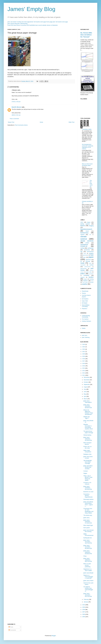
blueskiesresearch (86, 229)
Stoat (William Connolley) (86, 306)
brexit (87, 231)
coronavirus (84, 245)
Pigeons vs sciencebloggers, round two (88, 577)
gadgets (91, 253)
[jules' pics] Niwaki (88, 573)
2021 (84, 352)
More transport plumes (87, 443)
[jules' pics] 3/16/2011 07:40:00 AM (88, 522)
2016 (84, 363)
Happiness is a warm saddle (88, 570)
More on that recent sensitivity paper (87, 165)
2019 (84, 356)
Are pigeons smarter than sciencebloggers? (88, 589)
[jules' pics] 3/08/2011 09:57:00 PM (88, 560)
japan (91, 257)
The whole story (88, 515)
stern (92, 281)
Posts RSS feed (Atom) (14, 25)
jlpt (81, 261)
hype (92, 255)
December (87, 377)
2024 (84, 344)
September (87, 384)
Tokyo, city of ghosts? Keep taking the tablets (88, 478)
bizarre (83, 226)
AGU (82, 222)
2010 (84, 605)
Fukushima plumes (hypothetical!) (88, 496)
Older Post (71, 122)
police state (89, 272)
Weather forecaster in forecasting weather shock (88, 427)
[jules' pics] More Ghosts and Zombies (88, 467)
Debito (84, 328)
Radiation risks (87, 454)
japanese (88, 260)
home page (49, 22)
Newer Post (11, 122)
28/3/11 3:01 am (16, 115)
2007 (84, 612)
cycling (82, 248)
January (86, 602)
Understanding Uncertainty (86, 316)
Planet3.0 (84, 309)
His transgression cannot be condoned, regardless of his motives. (88, 147)
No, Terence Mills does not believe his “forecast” (86, 35)
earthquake (90, 248)
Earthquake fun (88, 538)
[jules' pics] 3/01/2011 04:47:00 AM (88, 595)
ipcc (85, 257)
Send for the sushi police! (88, 584)
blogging (91, 226)
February (86, 599)
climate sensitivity (87, 241)
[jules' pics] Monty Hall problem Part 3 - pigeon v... (88, 504)
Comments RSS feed (26, 25)
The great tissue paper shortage (88, 432)
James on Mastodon (52, 25)
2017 (84, 361)
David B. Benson (17, 107)
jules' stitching (86, 337)
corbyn (87, 243)
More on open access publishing (87, 565)
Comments (12, 630)
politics (83, 274)
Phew (85, 556)
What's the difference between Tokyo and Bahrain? (88, 412)
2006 (84, 614)
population (91, 274)
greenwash (86, 255)
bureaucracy (84, 233)
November (87, 380)
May (85, 394)
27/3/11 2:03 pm (16, 102)
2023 (84, 347)
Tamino (84, 293)
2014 (84, 368)
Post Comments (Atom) (21, 125)
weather (85, 284)
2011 (84, 375)
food (85, 253)
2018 (84, 359)
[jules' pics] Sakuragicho (87, 402)
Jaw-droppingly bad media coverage (87, 462)
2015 (84, 366)
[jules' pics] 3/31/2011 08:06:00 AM (88, 406)
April (85, 396)
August (86, 387)
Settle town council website (39, 25)
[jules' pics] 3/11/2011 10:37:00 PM (88, 542)
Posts (11, 627)
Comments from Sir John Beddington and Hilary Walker (88, 511)
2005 (84, 617)
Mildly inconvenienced (88, 535)
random (91, 277)
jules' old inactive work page (60, 22)
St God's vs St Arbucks (87, 483)
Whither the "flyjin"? (87, 417)
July (85, 389)
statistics (85, 281)
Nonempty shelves (88, 499)
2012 (84, 373)
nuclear (92, 265)
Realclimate (85, 291)
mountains (83, 265)
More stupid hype (88, 525)
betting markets (85, 224)
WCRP (92, 282)
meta (90, 263)
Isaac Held (85, 301)
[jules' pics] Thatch (88, 581)
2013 (84, 371)
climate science (84, 238)
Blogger (54, 636)
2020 (84, 354)
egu (81, 251)
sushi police (85, 283)
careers (82, 235)
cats (90, 235)
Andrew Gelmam (86, 321)
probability (86, 275)
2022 (84, 349)
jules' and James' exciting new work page (19, 22)
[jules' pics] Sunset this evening (88, 531)
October (86, 382)
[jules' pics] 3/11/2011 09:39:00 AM (88, 547)
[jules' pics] (86, 518)
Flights (85, 473)
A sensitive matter (87, 129)
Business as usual (88, 492)
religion (85, 279)
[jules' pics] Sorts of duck (88, 457)
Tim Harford (85, 319)
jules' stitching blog (22, 23)
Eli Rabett (85, 303)
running (92, 279)
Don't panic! (87, 528)
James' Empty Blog (31, 9)
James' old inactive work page (38, 22)
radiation (83, 277)
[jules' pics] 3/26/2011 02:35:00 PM (88, 439)
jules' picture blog (12, 23)
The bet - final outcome (91, 183)
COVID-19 (84, 246)
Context (86, 471)
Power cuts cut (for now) (87, 447)
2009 (84, 607)
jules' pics (85, 335)
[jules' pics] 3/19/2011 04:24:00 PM (88, 488)
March (86, 399)
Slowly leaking (87, 435)
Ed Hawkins (85, 299)
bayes (89, 222)
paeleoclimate (88, 267)
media (82, 263)
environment (90, 251)
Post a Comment (14, 119)
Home (41, 122)
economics (87, 250)
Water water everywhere (87, 451)
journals (88, 261)
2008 (84, 610)
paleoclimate (84, 268)
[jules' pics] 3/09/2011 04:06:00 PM (88, 552)
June (85, 392)
